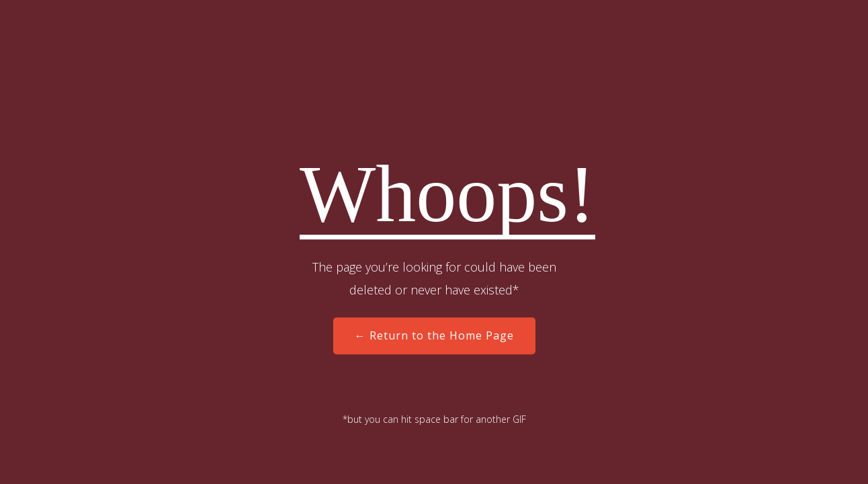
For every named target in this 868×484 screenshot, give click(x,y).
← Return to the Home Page (434, 336)
